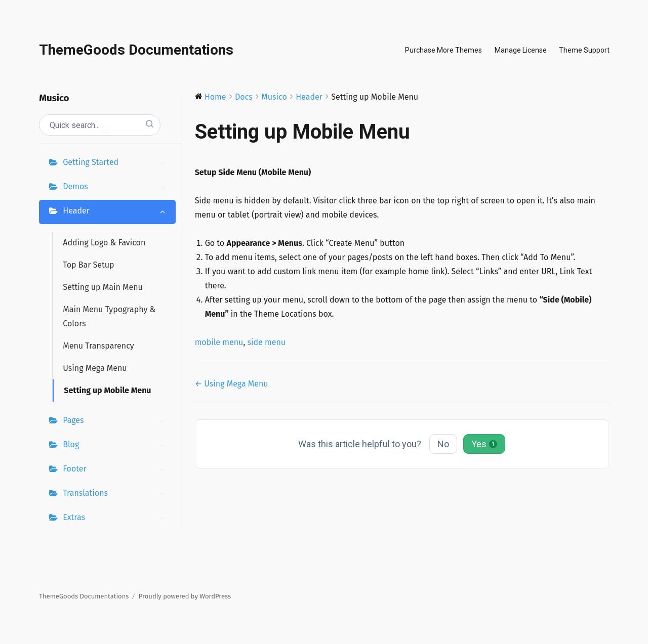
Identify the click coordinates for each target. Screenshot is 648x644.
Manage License (521, 50)
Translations (116, 494)
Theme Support (584, 50)
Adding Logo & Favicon (104, 243)
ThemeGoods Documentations (136, 50)
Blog (116, 446)
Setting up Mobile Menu (107, 390)
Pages (116, 421)
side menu (266, 342)
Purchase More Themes (443, 50)
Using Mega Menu (95, 368)
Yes (484, 444)
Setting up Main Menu (103, 287)
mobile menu (219, 342)
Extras (116, 519)
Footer (116, 470)
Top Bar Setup (88, 265)
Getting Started (116, 163)
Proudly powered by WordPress (185, 596)
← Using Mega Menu (232, 384)
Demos (116, 188)
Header (116, 212)
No (443, 444)
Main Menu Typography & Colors (109, 316)
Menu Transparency (98, 346)
